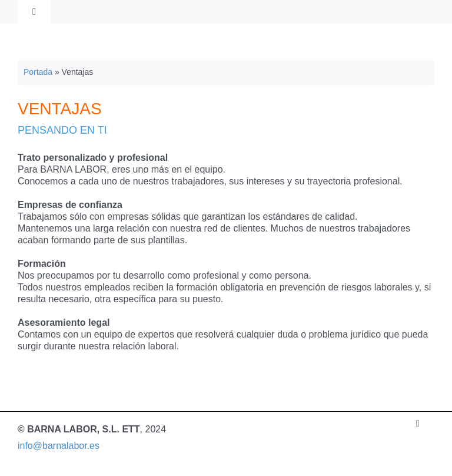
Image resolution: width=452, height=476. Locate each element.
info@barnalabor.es (59, 446)
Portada (38, 72)
